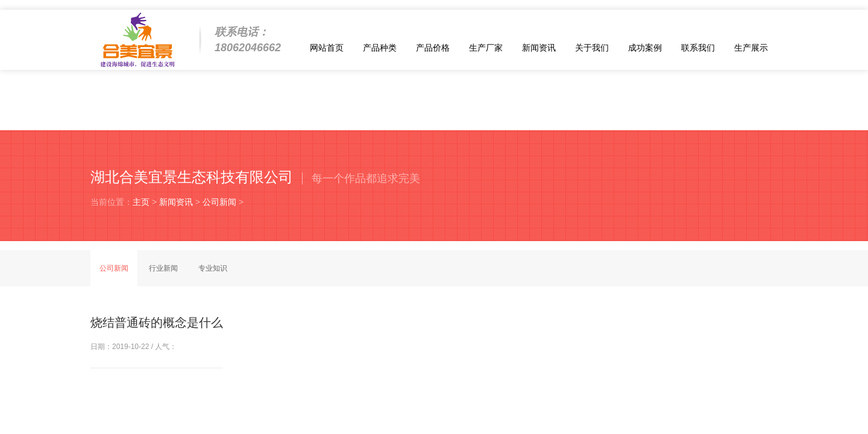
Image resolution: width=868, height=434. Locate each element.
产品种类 (380, 48)
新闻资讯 (539, 48)
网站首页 (327, 48)
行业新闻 (163, 268)
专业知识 (213, 268)
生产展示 (751, 48)
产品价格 (433, 48)
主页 (141, 202)
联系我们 (698, 48)
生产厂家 (486, 48)
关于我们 (592, 48)
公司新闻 (219, 202)
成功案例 (645, 48)
